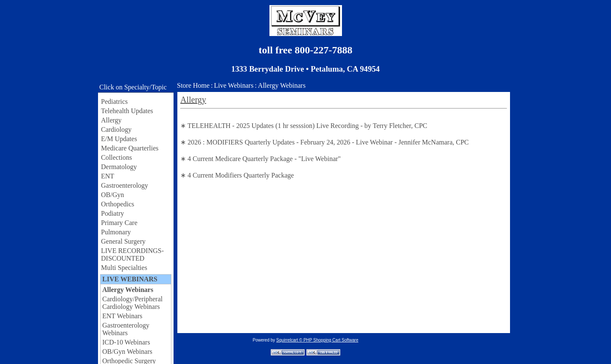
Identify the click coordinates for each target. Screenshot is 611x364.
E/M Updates (119, 139)
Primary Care (119, 223)
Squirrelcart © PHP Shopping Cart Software (317, 340)
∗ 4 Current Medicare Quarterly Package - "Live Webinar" (261, 159)
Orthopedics (118, 204)
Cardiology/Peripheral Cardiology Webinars (132, 303)
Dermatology (119, 167)
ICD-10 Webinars (126, 342)
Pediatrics (114, 101)
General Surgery (123, 241)
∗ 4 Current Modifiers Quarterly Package (237, 175)
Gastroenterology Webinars (126, 329)
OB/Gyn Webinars (127, 351)
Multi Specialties (124, 268)
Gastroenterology (125, 185)
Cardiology (116, 129)
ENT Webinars (122, 316)
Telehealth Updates (127, 111)
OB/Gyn (112, 195)
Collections (116, 157)
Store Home (193, 85)
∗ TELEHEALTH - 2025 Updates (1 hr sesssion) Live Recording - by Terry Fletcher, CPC (304, 126)
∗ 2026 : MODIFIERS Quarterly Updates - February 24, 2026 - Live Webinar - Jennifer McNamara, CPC (325, 142)
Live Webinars (234, 85)
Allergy (111, 120)
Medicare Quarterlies (130, 148)
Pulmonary (116, 232)
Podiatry (112, 213)
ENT (108, 176)
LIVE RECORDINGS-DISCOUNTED (132, 254)
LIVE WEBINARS (130, 279)
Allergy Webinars (128, 290)
